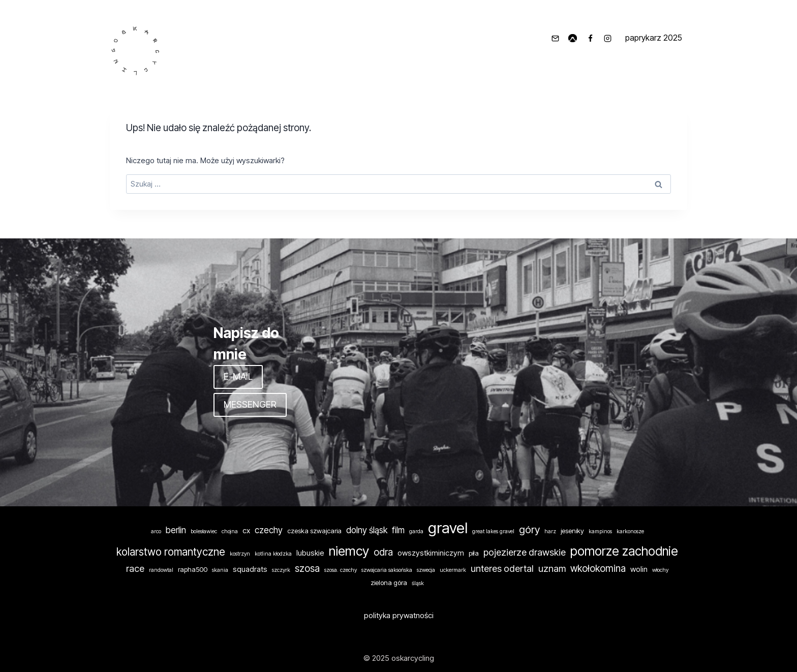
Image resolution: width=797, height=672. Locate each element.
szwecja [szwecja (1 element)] (426, 570)
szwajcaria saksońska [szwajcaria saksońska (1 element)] (387, 570)
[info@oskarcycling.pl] (555, 38)
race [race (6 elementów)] (135, 568)
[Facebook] (590, 38)
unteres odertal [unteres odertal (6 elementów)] (502, 568)
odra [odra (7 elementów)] (383, 552)
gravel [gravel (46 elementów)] (448, 528)
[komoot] (573, 38)
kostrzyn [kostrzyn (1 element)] (240, 554)
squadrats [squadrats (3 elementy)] (250, 569)
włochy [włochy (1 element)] (660, 570)
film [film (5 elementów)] (398, 530)
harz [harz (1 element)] (550, 531)
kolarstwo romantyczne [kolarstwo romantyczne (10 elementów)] (171, 552)
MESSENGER (250, 404)
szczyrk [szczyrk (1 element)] (281, 570)
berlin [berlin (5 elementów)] (176, 530)
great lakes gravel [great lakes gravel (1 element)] (493, 531)
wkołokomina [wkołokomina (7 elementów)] (598, 569)
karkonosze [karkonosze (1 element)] (630, 531)
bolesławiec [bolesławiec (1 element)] (204, 531)
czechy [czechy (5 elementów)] (269, 530)
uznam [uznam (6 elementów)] (552, 568)
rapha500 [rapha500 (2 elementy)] (193, 569)
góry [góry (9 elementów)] (529, 529)
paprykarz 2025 (654, 38)
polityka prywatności (399, 615)
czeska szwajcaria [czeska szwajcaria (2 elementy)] (314, 531)
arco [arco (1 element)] (156, 531)
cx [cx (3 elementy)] (246, 531)
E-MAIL (238, 376)
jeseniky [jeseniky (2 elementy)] (572, 531)
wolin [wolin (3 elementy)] (639, 569)
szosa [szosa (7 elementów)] (307, 569)
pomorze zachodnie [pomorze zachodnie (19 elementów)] (624, 551)
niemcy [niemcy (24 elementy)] (349, 551)
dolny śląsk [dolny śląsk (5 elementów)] (367, 530)
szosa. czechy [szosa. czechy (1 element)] (341, 570)
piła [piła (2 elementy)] (474, 553)
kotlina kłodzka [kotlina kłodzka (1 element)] (273, 554)
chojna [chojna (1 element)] (230, 531)
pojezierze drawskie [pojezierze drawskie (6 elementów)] (525, 552)
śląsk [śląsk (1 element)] (418, 583)
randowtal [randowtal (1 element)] (161, 570)
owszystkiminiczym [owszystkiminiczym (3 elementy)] (431, 553)
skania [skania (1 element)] (220, 570)
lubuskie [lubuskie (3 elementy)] (310, 553)
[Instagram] (608, 38)
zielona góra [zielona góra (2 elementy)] (389, 583)
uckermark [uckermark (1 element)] (453, 570)
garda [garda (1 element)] (416, 531)
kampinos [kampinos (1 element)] (600, 531)
